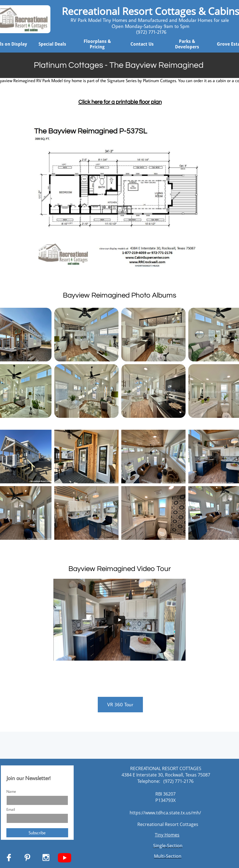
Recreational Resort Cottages (168, 824)
